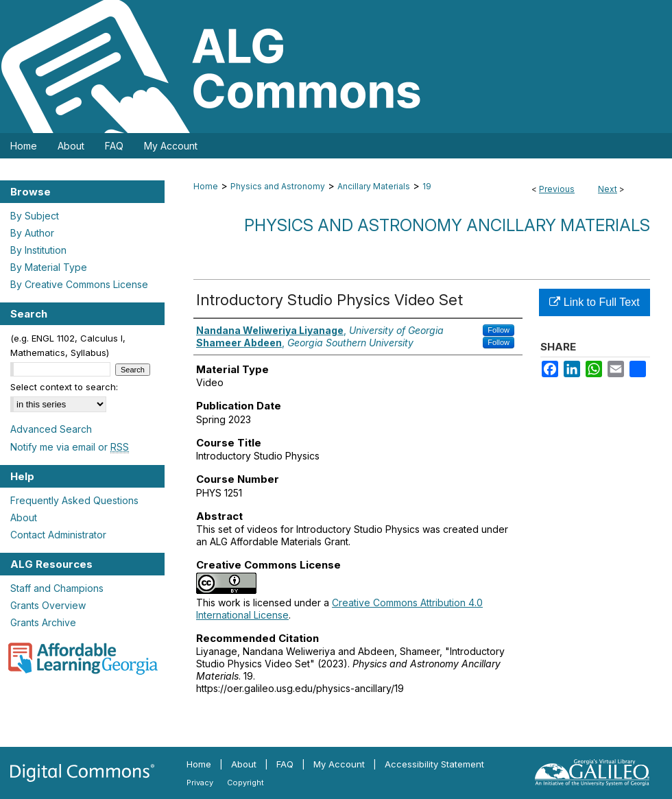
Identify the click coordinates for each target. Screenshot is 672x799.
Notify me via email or (70, 447)
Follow (499, 330)
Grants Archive (43, 622)
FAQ (285, 764)
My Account (339, 764)
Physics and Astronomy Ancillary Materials (447, 225)
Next (608, 189)
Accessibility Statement (434, 764)
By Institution (38, 250)
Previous (557, 189)
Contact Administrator (58, 535)
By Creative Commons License (79, 284)
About (24, 517)
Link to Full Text (594, 302)
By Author (32, 233)
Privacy (200, 783)
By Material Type (49, 267)
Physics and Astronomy (278, 186)
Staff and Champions (57, 588)
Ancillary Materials (374, 186)
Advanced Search (51, 429)
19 (427, 186)
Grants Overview (48, 605)
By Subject (35, 216)
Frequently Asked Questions (74, 500)
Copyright (245, 783)
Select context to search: (64, 387)
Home (206, 186)
